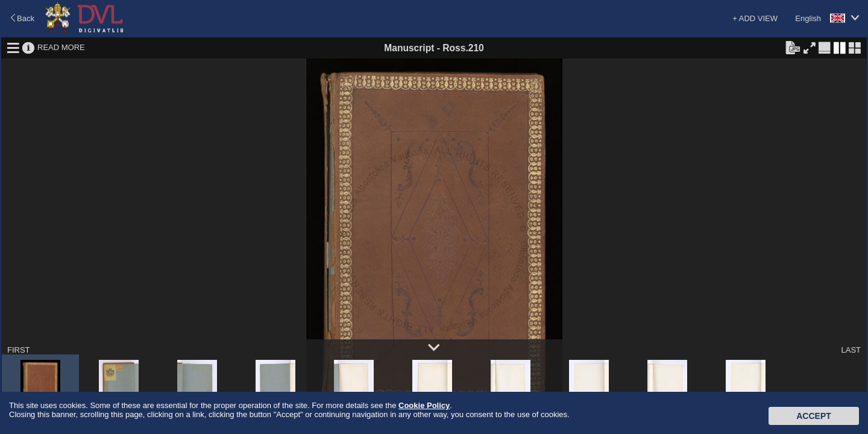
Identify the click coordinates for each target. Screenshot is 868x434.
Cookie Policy (424, 405)
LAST (851, 350)
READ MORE (61, 47)
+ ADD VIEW (755, 18)
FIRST (19, 350)
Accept (814, 416)
